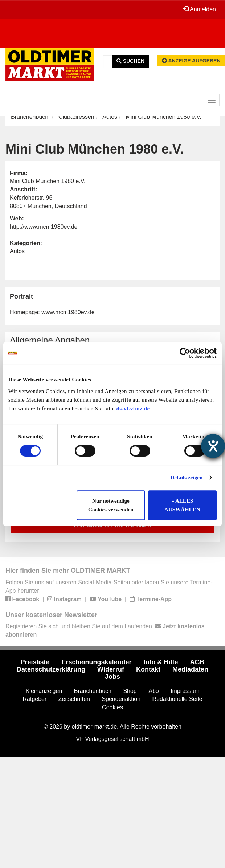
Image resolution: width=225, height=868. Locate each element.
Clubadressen (76, 117)
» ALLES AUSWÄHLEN (182, 505)
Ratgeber (35, 699)
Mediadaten (190, 669)
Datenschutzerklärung (51, 669)
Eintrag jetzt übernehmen (112, 526)
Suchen (130, 61)
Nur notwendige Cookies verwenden (111, 505)
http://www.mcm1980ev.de (44, 227)
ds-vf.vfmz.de (133, 409)
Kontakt (148, 669)
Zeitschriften (74, 699)
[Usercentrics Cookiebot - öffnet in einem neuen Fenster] (185, 353)
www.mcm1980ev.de (68, 312)
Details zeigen (186, 478)
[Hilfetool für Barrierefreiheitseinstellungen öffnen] (213, 446)
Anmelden (199, 9)
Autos (110, 117)
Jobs (112, 677)
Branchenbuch (30, 117)
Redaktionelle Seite (177, 699)
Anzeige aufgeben (191, 61)
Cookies (112, 707)
